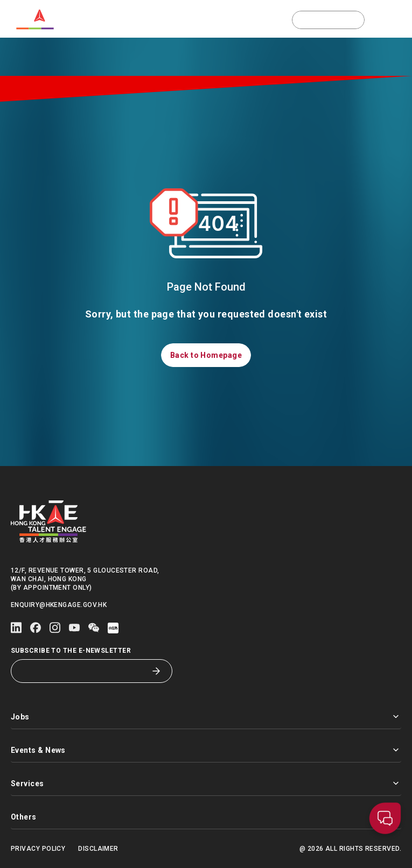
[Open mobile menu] (395, 20)
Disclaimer (98, 849)
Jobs (206, 717)
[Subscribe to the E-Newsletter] (83, 671)
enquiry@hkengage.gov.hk (59, 605)
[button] (328, 20)
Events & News (206, 750)
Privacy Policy (38, 849)
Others (206, 817)
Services (206, 783)
